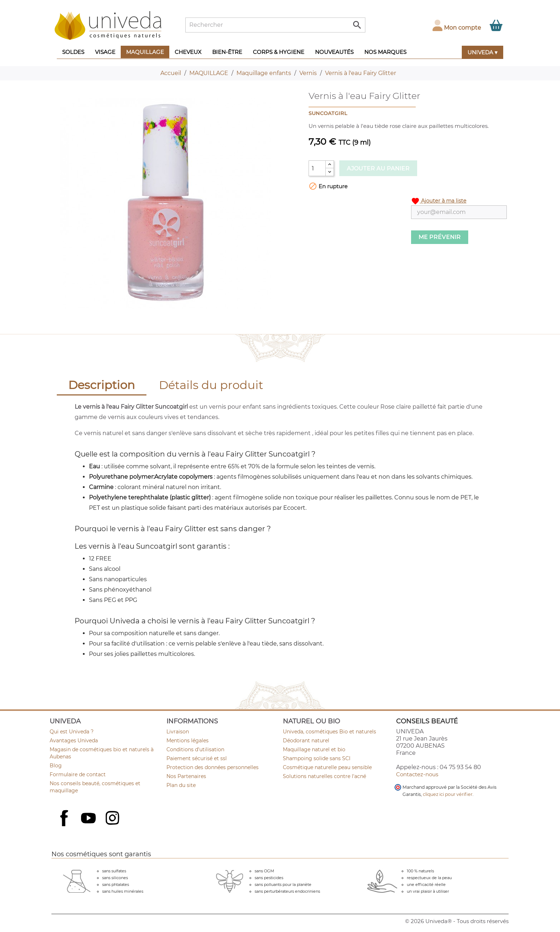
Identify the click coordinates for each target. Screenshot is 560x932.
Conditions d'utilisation (195, 749)
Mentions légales (187, 741)
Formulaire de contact (78, 774)
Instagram (113, 819)
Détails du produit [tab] (211, 385)
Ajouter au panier (378, 168)
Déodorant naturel (306, 741)
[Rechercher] (275, 25)
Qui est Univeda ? (72, 732)
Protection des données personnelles (212, 767)
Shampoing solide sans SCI (317, 758)
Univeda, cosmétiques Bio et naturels (329, 732)
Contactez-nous (417, 774)
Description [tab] (102, 385)
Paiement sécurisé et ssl (197, 758)
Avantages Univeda (74, 741)
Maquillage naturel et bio (314, 749)
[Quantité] (317, 168)
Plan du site (181, 785)
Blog (56, 766)
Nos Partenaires (186, 776)
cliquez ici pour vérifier (448, 794)
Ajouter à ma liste (439, 201)
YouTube (89, 819)
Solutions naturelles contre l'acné (324, 776)
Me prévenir (440, 237)
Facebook (65, 826)
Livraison (178, 732)
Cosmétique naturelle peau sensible (327, 767)
